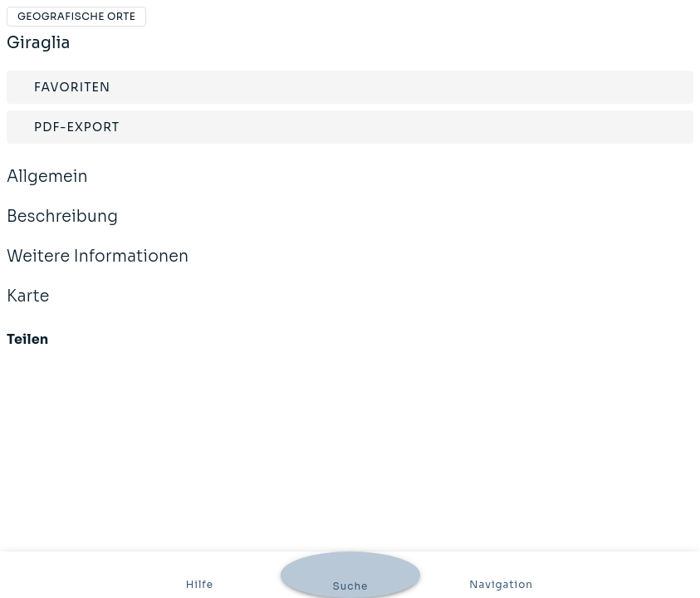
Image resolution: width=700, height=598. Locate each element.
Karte (350, 297)
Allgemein (350, 177)
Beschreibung (350, 217)
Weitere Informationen (350, 257)
